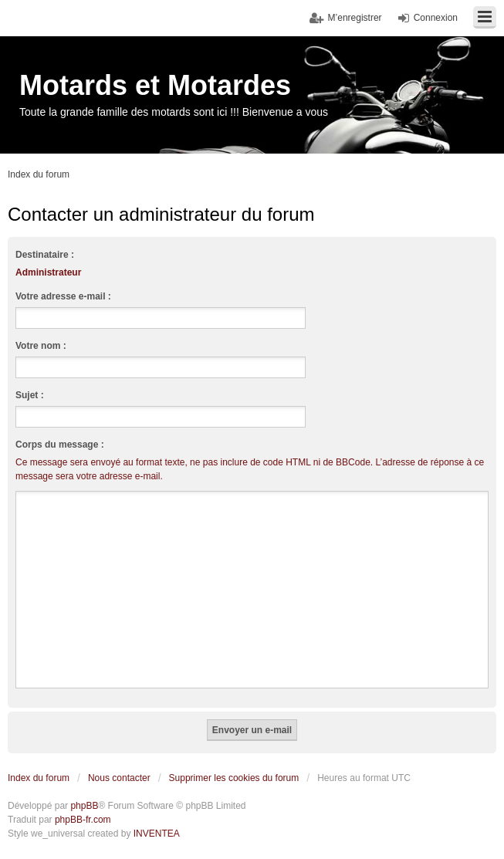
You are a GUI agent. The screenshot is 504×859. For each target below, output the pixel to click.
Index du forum (39, 778)
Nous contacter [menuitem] (119, 778)
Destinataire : (45, 255)
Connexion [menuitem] (436, 18)
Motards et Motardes (155, 85)
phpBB (84, 806)
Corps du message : (60, 445)
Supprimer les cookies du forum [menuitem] (234, 778)
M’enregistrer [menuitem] (355, 18)
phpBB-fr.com (83, 820)
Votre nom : (41, 346)
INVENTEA (157, 834)
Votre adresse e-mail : (63, 296)
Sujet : (30, 395)
